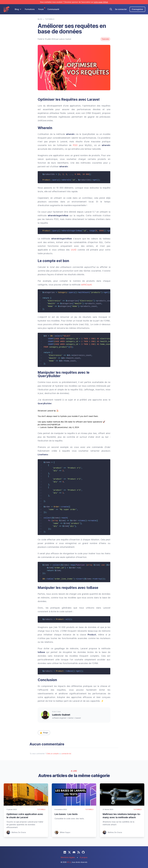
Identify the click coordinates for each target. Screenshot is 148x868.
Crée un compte (52, 754)
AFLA (69, 862)
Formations (30, 9)
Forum (41, 9)
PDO (75, 145)
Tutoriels (50, 19)
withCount (86, 285)
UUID (74, 250)
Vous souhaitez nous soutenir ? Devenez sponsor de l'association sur (74, 2)
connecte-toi (66, 754)
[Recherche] (111, 9)
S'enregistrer (137, 9)
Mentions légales (68, 857)
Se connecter (121, 9)
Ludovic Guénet (61, 715)
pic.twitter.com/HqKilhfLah (49, 425)
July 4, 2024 (74, 427)
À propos (84, 857)
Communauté (53, 9)
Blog (40, 19)
